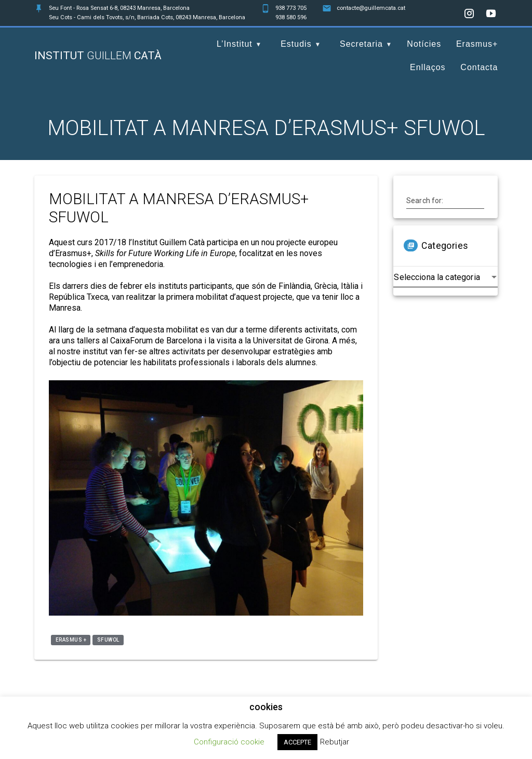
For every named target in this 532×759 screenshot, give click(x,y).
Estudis (296, 44)
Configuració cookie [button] (229, 742)
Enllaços (428, 67)
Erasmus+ (477, 44)
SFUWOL (108, 640)
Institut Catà (98, 56)
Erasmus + (71, 640)
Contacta (479, 67)
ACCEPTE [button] (297, 742)
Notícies (424, 44)
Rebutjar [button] (335, 742)
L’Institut (235, 44)
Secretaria (361, 44)
